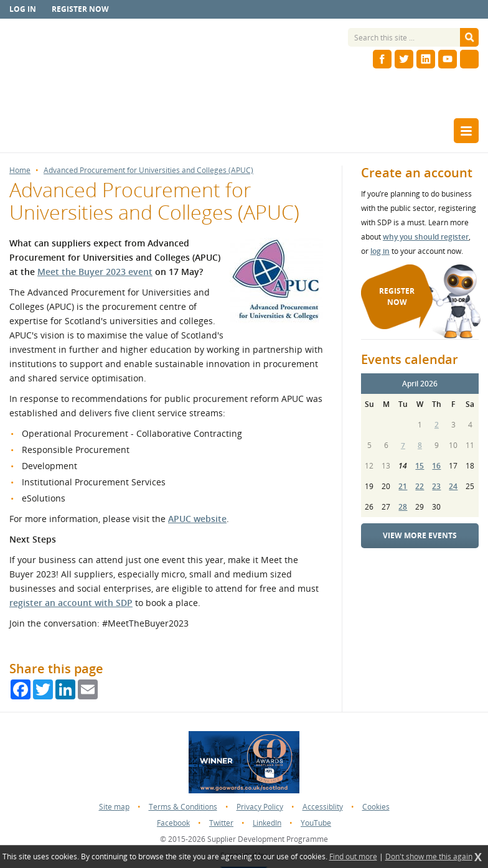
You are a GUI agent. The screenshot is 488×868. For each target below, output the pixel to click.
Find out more (353, 857)
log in (380, 251)
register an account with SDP (71, 603)
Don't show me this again (429, 857)
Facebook (173, 823)
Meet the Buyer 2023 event (95, 272)
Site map (114, 807)
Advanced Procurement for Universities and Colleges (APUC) (148, 170)
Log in (23, 9)
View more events (420, 535)
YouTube (316, 823)
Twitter (221, 823)
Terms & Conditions (183, 807)
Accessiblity (323, 807)
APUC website (197, 519)
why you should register (426, 237)
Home (20, 170)
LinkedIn (267, 823)
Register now (80, 9)
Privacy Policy (260, 807)
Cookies (376, 807)
